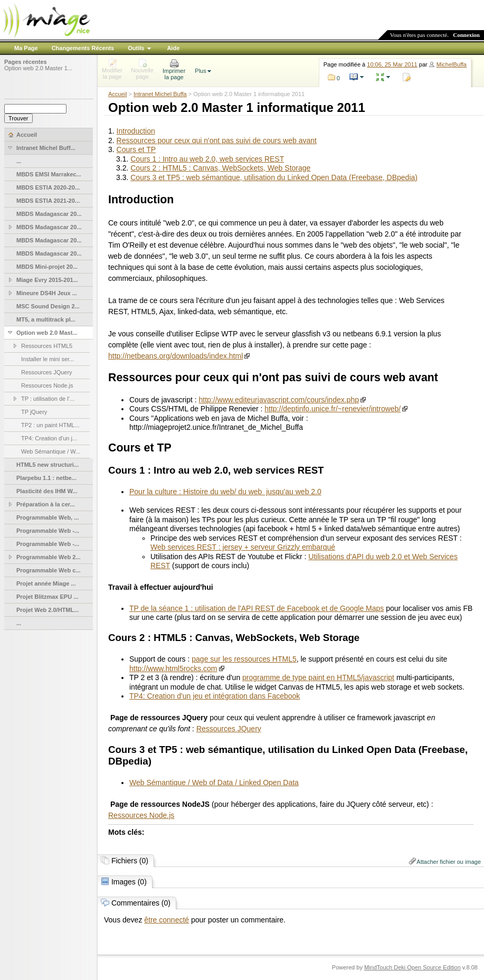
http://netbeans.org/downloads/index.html (175, 356)
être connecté (167, 920)
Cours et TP (136, 149)
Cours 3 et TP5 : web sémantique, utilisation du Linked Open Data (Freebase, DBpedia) (274, 177)
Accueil (117, 94)
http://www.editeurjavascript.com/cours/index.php (279, 400)
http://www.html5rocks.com (173, 668)
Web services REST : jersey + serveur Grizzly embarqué (243, 547)
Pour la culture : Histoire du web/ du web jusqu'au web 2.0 (225, 492)
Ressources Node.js (141, 815)
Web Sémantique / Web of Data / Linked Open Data (214, 783)
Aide (173, 48)
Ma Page (26, 48)
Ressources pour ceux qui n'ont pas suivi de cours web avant (217, 140)
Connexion (466, 35)
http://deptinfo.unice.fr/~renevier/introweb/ (333, 409)
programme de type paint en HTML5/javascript (318, 677)
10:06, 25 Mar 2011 (392, 64)
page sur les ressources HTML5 (244, 659)
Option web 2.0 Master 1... (38, 68)
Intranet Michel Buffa (160, 94)
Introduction (136, 131)
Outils (136, 48)
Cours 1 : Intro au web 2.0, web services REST (207, 159)
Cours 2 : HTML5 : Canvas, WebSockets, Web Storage (220, 168)
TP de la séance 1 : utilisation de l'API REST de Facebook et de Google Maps (257, 608)
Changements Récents (83, 48)
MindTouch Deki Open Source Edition (412, 967)
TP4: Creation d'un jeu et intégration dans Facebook (215, 696)
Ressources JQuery (229, 729)
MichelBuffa (452, 64)
